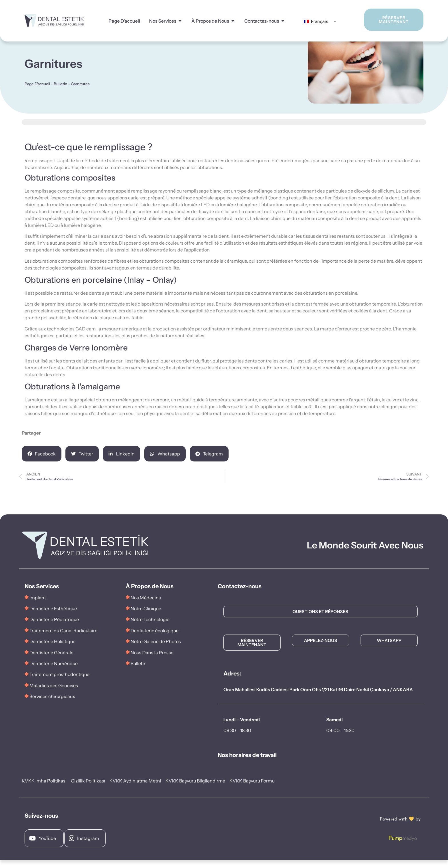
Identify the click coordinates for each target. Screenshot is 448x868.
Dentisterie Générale (51, 661)
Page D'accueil (124, 21)
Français (316, 22)
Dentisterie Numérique (54, 671)
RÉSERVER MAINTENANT (386, 20)
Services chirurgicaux (52, 704)
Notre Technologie (150, 627)
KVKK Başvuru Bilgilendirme (195, 789)
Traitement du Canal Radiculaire (63, 639)
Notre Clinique (146, 617)
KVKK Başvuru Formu (252, 789)
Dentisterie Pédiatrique (54, 627)
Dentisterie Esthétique (53, 617)
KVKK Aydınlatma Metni (135, 789)
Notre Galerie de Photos (153, 649)
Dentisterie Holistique (52, 649)
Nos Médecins (146, 606)
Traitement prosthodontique (59, 682)
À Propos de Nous (210, 21)
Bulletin (60, 92)
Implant (38, 606)
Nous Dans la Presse (152, 661)
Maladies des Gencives (54, 693)
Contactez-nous (262, 21)
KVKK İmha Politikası (44, 789)
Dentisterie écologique (155, 639)
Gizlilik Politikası (88, 789)
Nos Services (163, 21)
